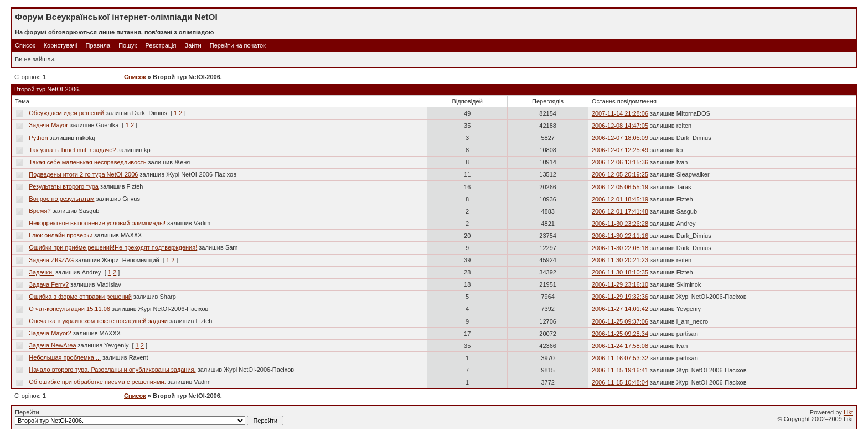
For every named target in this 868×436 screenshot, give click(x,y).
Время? (40, 211)
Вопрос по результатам (61, 199)
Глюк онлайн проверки (61, 235)
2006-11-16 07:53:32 (620, 358)
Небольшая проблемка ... (65, 357)
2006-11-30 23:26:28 (620, 224)
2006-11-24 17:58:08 (620, 346)
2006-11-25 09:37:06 (620, 321)
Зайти (193, 45)
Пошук (128, 45)
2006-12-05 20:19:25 (620, 174)
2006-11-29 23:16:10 (620, 284)
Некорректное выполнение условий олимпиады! (97, 223)
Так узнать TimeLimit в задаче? (72, 150)
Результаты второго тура (64, 186)
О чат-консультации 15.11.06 (69, 309)
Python (38, 138)
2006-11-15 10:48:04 (620, 382)
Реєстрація (161, 45)
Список (25, 45)
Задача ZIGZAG (51, 260)
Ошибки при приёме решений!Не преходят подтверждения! (113, 247)
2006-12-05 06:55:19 (620, 187)
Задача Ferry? (49, 284)
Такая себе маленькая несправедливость (87, 162)
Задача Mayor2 (50, 333)
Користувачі (61, 45)
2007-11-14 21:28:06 (620, 113)
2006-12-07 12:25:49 (620, 150)
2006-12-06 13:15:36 (620, 162)
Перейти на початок (238, 45)
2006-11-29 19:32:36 (620, 297)
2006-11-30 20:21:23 (620, 260)
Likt (848, 412)
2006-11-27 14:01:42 (620, 309)
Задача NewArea (52, 345)
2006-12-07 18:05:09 (620, 138)
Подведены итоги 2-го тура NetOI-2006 (83, 174)
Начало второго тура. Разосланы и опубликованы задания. (112, 370)
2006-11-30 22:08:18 (620, 248)
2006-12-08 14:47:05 (620, 126)
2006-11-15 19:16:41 (620, 370)
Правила (98, 45)
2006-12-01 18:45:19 (620, 199)
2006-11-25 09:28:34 (620, 334)
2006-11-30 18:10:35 (620, 272)
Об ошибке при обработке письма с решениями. (97, 382)
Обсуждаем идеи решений (66, 113)
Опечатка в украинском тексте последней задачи (98, 321)
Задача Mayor (48, 125)
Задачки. (41, 272)
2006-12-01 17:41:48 (620, 211)
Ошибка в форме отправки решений (80, 297)
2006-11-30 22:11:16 (620, 236)
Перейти (149, 417)
